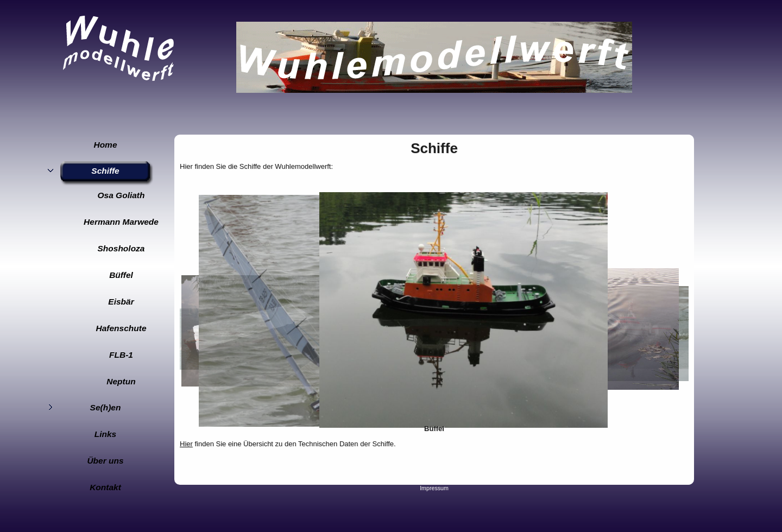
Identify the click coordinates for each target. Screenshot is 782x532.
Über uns (105, 461)
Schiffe (105, 171)
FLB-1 (121, 355)
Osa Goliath (121, 195)
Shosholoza (121, 248)
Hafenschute (121, 328)
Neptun (121, 381)
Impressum (434, 488)
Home (105, 145)
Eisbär (121, 302)
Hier (186, 444)
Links (105, 434)
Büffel (121, 275)
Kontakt (105, 487)
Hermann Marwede (121, 222)
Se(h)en (106, 407)
